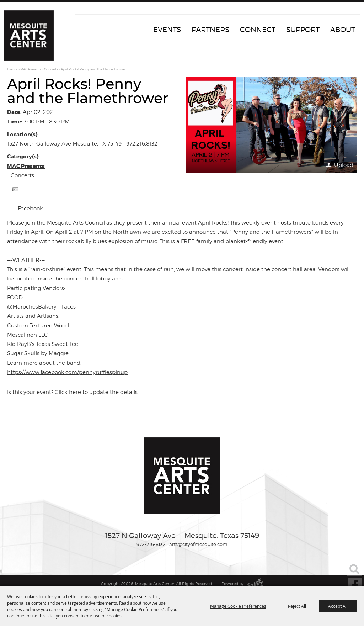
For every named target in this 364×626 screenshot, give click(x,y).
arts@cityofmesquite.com (198, 544)
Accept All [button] (338, 606)
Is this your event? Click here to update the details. (73, 392)
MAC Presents (31, 69)
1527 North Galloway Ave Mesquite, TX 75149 (64, 144)
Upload (344, 165)
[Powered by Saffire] (255, 584)
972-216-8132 (151, 544)
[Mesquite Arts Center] (30, 37)
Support (303, 30)
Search (354, 569)
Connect (258, 30)
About (343, 30)
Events (167, 30)
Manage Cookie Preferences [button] (238, 606)
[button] (271, 125)
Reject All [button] (297, 606)
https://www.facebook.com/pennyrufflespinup (67, 372)
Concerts (51, 69)
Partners (210, 30)
